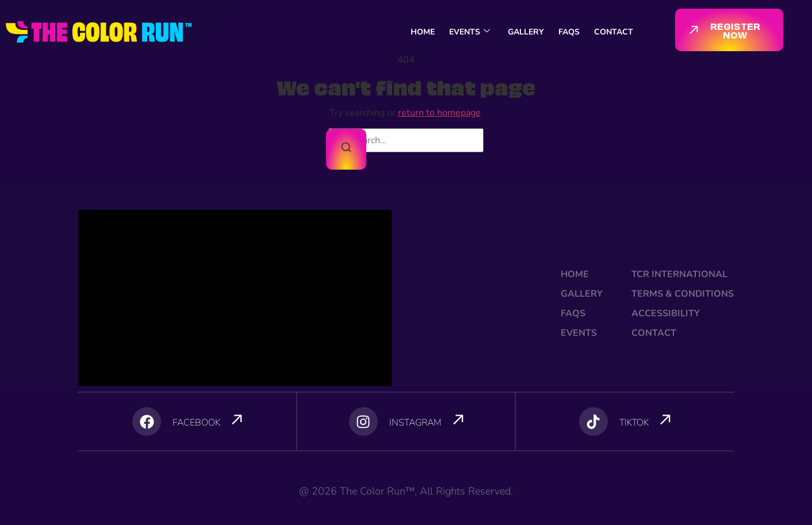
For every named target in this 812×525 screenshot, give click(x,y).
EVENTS (470, 32)
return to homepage (439, 113)
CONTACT (614, 32)
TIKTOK (634, 423)
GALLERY (526, 32)
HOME (423, 32)
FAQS (569, 32)
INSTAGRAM (415, 423)
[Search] (346, 149)
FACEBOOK (196, 423)
